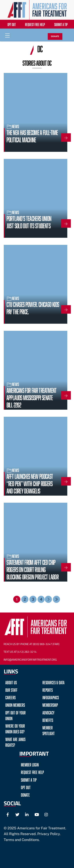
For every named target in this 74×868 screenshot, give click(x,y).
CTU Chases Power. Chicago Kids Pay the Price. (33, 307)
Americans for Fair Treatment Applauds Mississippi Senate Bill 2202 (32, 397)
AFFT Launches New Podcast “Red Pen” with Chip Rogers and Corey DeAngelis (30, 483)
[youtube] (37, 814)
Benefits (48, 720)
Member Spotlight (49, 730)
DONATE (55, 36)
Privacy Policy (49, 834)
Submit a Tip (61, 24)
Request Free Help (35, 24)
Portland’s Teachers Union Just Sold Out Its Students (29, 221)
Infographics (51, 697)
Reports (48, 689)
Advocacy (48, 712)
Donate (25, 794)
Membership (50, 704)
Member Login (30, 764)
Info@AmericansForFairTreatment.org (30, 660)
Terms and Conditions (21, 840)
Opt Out (12, 24)
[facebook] (8, 814)
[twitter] (17, 814)
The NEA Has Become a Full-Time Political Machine (32, 135)
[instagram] (46, 814)
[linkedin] (27, 814)
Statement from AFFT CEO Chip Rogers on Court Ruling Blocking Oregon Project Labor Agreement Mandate (33, 573)
